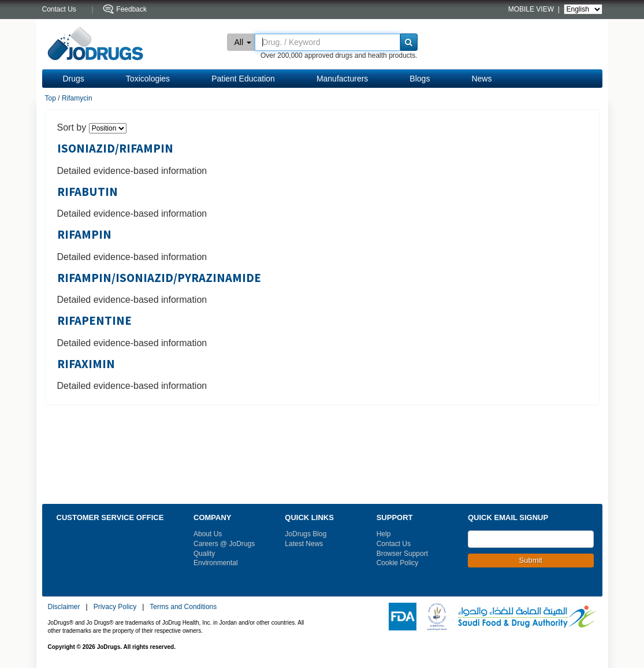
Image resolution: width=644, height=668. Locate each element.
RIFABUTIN (88, 192)
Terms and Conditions (183, 607)
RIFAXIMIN (86, 364)
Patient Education (243, 79)
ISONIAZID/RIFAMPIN (115, 149)
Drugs (74, 79)
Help (384, 534)
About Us (208, 534)
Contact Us (394, 544)
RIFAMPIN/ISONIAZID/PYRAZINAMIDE (159, 278)
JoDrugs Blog (306, 534)
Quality (204, 554)
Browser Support (402, 554)
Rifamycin (77, 98)
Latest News (304, 544)
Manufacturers (342, 79)
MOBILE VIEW (532, 9)
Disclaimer (64, 607)
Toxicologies (148, 79)
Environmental (216, 563)
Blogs (420, 79)
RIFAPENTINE (94, 321)
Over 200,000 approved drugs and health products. (339, 55)
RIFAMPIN (84, 235)
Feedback (131, 9)
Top (51, 98)
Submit (531, 560)
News (481, 79)
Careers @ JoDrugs (224, 544)
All (243, 42)
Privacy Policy (115, 607)
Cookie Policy (398, 563)
